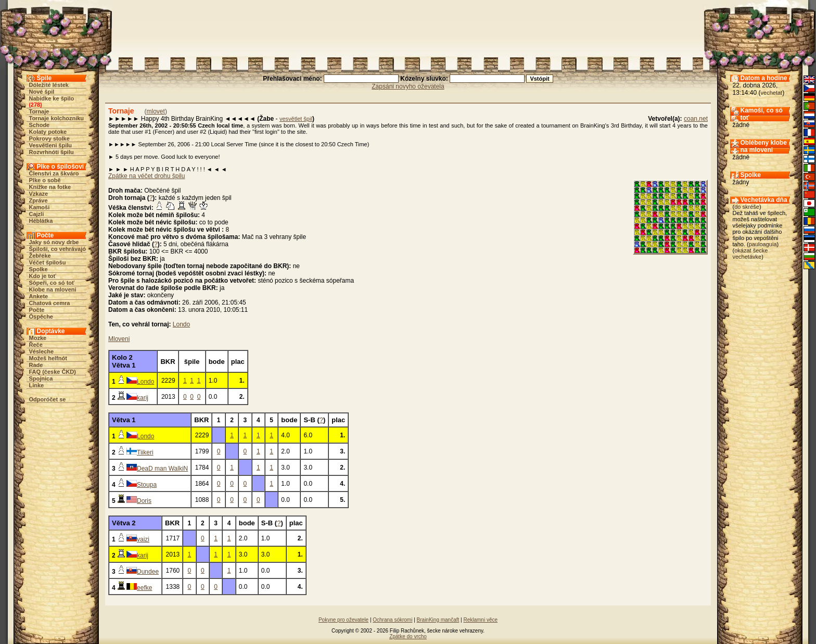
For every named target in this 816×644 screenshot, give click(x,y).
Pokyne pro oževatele (343, 620)
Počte (37, 310)
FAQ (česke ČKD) (53, 372)
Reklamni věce (480, 620)
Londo (181, 324)
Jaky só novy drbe (54, 242)
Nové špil (42, 92)
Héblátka (41, 221)
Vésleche (42, 351)
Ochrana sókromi (392, 620)
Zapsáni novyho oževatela (408, 86)
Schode (40, 125)
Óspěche (41, 317)
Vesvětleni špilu (51, 145)
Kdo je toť (43, 276)
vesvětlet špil (296, 119)
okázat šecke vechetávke (750, 254)
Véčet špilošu (48, 262)
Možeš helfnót (48, 358)
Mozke (38, 338)
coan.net (696, 119)
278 (35, 105)
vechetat (772, 93)
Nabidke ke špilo (52, 98)
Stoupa (147, 485)
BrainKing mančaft (438, 620)
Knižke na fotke (50, 187)
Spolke (39, 269)
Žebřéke (40, 256)
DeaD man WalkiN (162, 469)
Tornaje (39, 111)
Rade (36, 365)
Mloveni (119, 339)
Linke (37, 385)
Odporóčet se (48, 399)
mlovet (156, 111)
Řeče (36, 345)
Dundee (148, 572)
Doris (144, 501)
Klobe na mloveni (53, 289)
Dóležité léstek (49, 85)
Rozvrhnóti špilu (52, 152)
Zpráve (39, 200)
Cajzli (37, 214)
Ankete (39, 296)
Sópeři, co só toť (52, 283)
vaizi (143, 539)
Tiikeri (145, 452)
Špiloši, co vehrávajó (58, 249)
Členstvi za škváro (54, 173)
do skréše (747, 207)
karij (143, 398)
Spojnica (41, 378)
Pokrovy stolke (49, 138)
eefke (144, 588)
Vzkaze (39, 194)
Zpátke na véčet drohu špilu (146, 176)
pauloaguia (763, 244)
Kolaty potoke (48, 132)
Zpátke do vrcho (408, 636)
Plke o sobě (45, 180)
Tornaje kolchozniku (57, 118)
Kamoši (40, 207)
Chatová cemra (50, 303)
